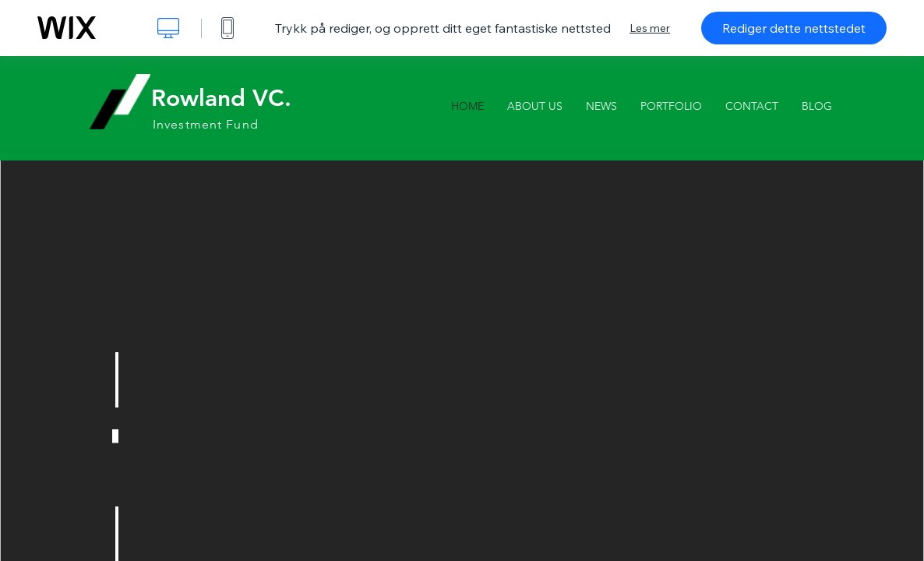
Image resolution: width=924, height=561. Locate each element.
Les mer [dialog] (650, 28)
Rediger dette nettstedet (794, 28)
